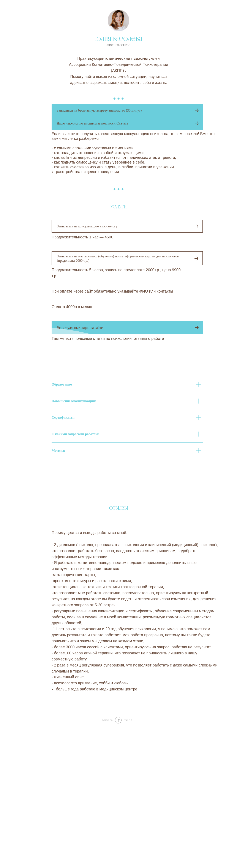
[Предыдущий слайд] (34, 517)
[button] (127, 110)
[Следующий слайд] (203, 517)
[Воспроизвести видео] (118, 619)
